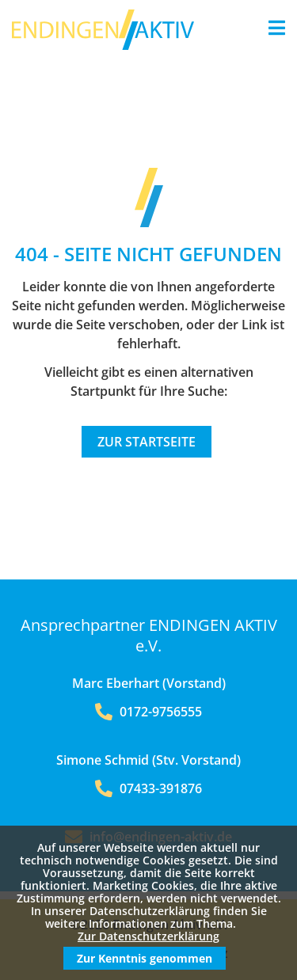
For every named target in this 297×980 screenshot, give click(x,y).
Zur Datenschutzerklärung (148, 936)
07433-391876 (148, 788)
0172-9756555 (148, 712)
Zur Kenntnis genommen (145, 958)
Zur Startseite (147, 442)
